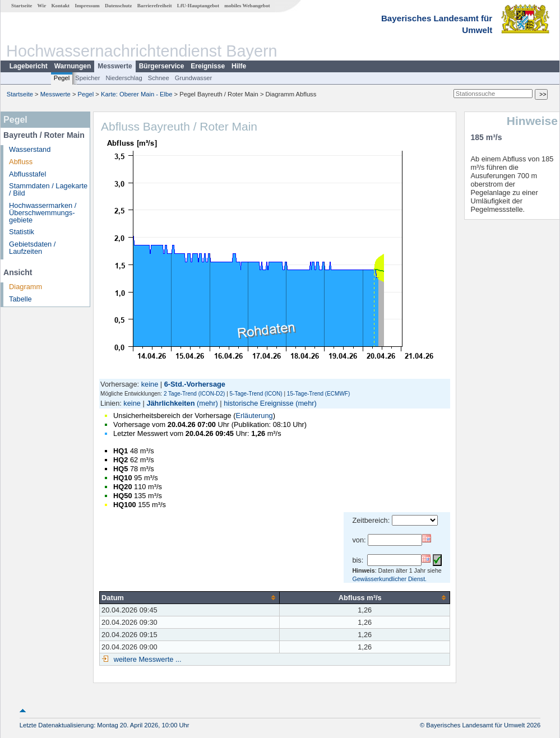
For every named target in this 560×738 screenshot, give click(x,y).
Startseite (22, 6)
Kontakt (60, 6)
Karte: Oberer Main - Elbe (136, 94)
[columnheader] (190, 597)
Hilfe (239, 66)
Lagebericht (29, 66)
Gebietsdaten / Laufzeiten (32, 248)
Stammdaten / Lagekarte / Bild (48, 189)
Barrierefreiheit (155, 6)
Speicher (87, 78)
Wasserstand (30, 149)
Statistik (22, 232)
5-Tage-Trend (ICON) (256, 394)
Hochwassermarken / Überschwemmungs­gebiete (43, 213)
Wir (42, 6)
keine (150, 384)
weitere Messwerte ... (146, 659)
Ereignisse (208, 66)
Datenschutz (119, 6)
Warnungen (73, 66)
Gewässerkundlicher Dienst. (389, 579)
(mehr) (207, 403)
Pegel (62, 78)
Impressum (87, 6)
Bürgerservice (162, 66)
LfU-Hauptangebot (198, 6)
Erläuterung (254, 416)
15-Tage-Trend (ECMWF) (318, 394)
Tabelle (20, 299)
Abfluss (21, 162)
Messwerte (115, 66)
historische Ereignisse (258, 403)
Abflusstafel (27, 174)
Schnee (159, 78)
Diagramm (26, 287)
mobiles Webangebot (247, 6)
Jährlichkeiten (170, 403)
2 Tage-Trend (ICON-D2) (194, 394)
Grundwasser (194, 78)
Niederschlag (124, 78)
